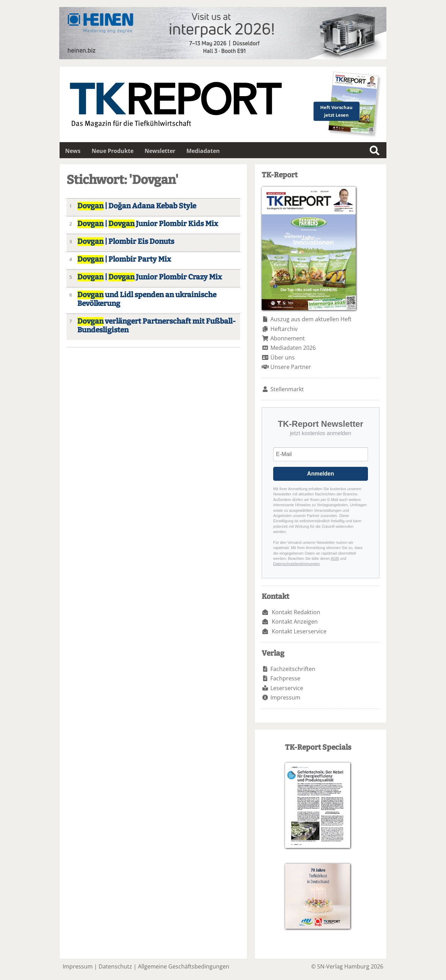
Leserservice (287, 688)
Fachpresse (285, 678)
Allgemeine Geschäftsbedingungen (184, 966)
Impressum (285, 697)
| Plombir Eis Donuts (126, 242)
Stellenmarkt (287, 389)
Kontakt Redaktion (296, 612)
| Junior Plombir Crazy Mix (150, 277)
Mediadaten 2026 (293, 348)
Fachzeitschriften (293, 669)
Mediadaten (203, 151)
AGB (335, 558)
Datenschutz (115, 966)
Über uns (283, 357)
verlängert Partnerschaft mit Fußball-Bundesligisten (156, 326)
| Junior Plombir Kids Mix (148, 224)
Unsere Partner (291, 367)
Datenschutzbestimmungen (296, 564)
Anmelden (320, 474)
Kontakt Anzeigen (295, 622)
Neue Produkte (113, 151)
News (73, 151)
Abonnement (288, 338)
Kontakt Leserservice (299, 631)
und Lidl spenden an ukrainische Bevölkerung (147, 299)
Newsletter (160, 151)
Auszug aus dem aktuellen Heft (311, 319)
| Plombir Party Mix (124, 259)
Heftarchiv (284, 329)
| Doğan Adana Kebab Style (137, 206)
